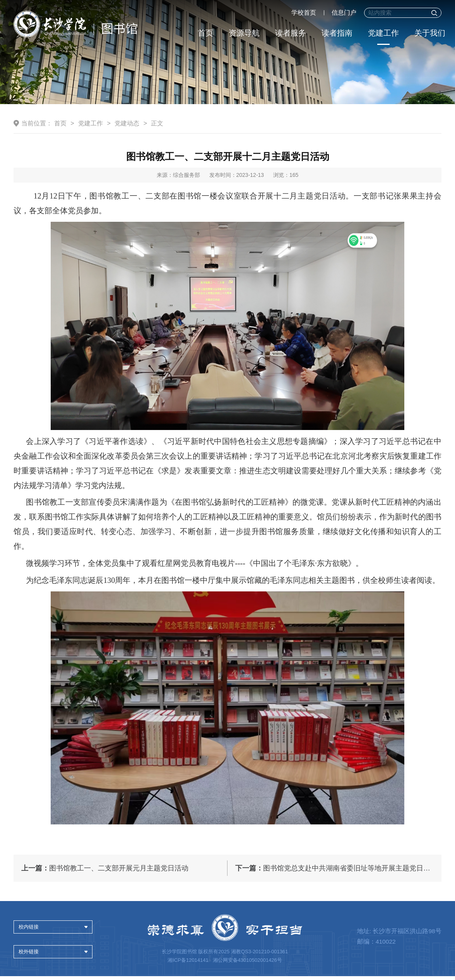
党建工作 (383, 33)
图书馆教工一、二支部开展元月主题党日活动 (105, 872)
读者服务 (291, 33)
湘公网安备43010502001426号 (247, 964)
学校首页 (304, 13)
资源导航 (244, 33)
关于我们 (430, 33)
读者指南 (337, 33)
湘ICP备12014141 (189, 964)
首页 (205, 33)
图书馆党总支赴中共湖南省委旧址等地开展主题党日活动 (336, 872)
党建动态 (127, 142)
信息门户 (344, 13)
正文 (157, 142)
